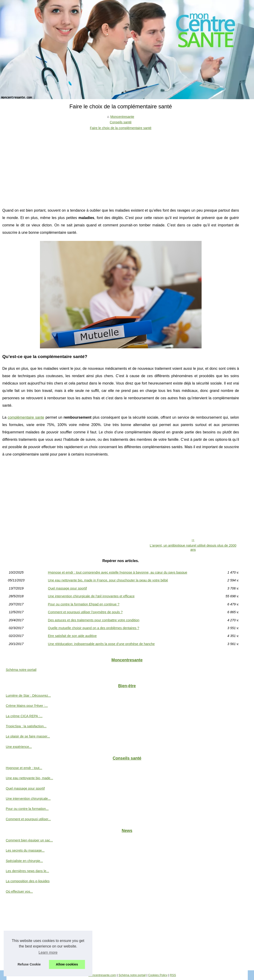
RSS (173, 975)
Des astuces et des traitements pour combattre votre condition (94, 620)
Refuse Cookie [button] (29, 964)
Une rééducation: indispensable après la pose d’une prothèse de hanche (101, 644)
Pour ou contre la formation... (27, 809)
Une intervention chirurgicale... (28, 799)
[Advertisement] (121, 165)
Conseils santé (121, 122)
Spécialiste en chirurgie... (24, 861)
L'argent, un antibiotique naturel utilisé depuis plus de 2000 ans (193, 548)
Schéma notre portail (21, 670)
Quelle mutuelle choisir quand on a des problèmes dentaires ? (94, 628)
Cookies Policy (158, 975)
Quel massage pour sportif (68, 588)
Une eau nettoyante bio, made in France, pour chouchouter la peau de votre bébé (108, 580)
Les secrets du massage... (25, 850)
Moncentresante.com (102, 975)
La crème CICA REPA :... (24, 716)
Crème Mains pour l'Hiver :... (27, 706)
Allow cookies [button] (67, 964)
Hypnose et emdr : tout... (24, 768)
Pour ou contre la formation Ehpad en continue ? (84, 604)
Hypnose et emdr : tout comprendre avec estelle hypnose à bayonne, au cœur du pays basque (118, 572)
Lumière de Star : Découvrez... (28, 696)
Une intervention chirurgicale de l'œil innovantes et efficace (91, 596)
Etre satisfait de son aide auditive (72, 636)
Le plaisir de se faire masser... (28, 736)
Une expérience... (19, 747)
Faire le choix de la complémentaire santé (121, 128)
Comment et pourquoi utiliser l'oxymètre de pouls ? (85, 612)
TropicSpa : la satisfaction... (26, 726)
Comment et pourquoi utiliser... (28, 819)
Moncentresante (122, 117)
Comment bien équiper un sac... (29, 840)
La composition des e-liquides (28, 881)
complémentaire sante (26, 417)
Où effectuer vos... (19, 891)
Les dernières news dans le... (27, 871)
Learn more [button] (48, 952)
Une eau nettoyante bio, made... (29, 778)
